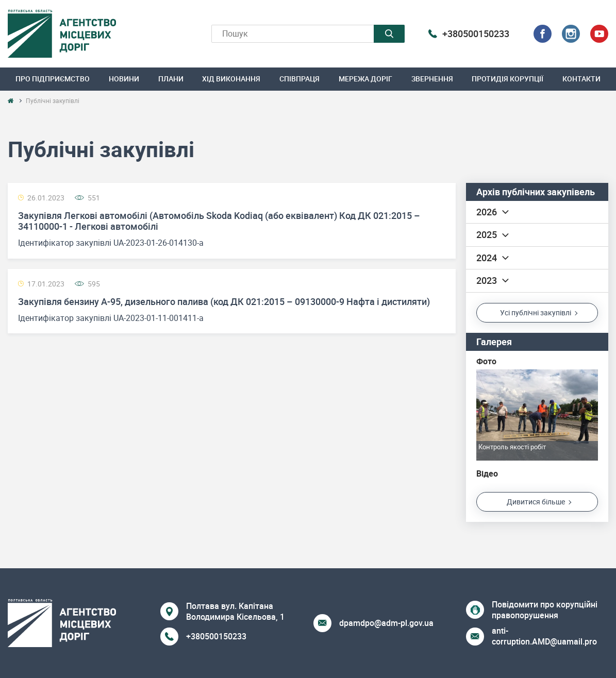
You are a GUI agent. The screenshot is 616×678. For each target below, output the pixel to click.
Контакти (581, 79)
